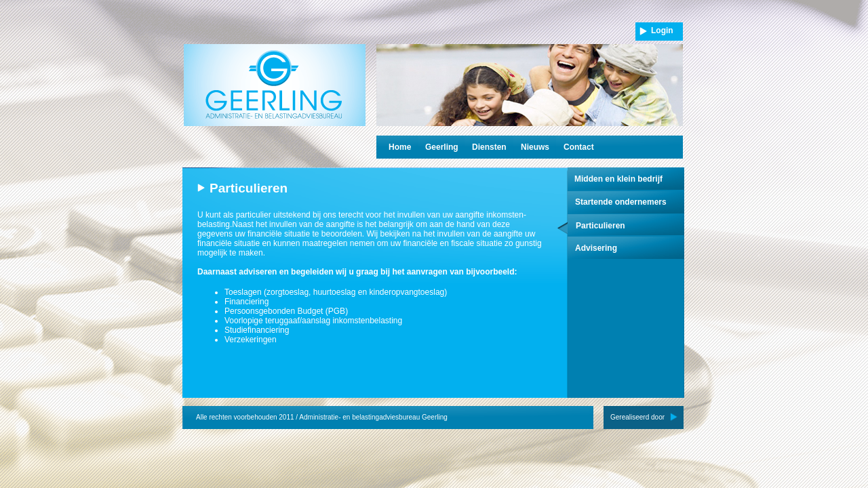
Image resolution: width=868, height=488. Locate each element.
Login (662, 30)
